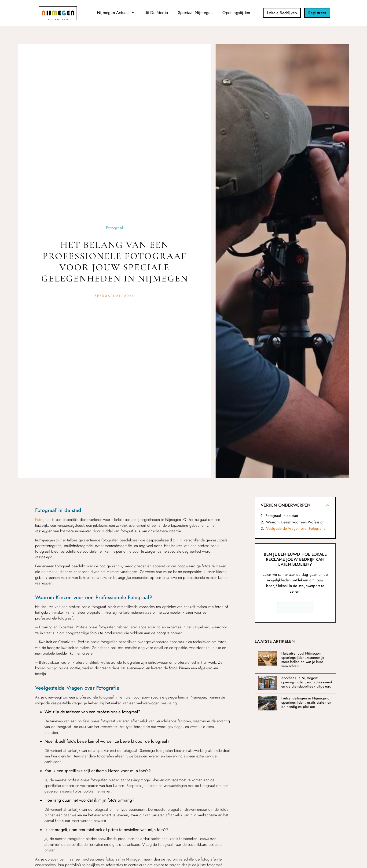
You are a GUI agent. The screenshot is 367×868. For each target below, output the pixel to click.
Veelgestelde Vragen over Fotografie (296, 528)
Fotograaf (115, 228)
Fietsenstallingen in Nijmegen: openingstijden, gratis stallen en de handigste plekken (306, 702)
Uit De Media (156, 13)
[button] (328, 505)
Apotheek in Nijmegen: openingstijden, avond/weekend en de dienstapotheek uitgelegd (307, 682)
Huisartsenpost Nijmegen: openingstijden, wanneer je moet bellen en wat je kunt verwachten (303, 660)
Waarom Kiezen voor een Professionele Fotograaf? (298, 522)
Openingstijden (236, 13)
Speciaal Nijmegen (195, 13)
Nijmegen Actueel (116, 13)
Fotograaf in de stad (282, 516)
